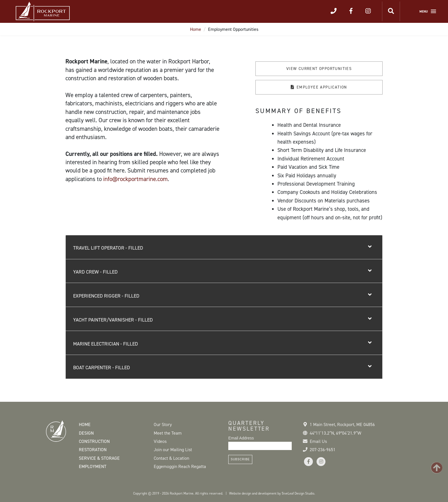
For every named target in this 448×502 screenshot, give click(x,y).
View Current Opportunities (319, 69)
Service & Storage (99, 458)
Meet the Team (168, 433)
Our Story (163, 424)
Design (86, 433)
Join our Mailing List (173, 450)
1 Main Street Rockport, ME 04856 (342, 424)
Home (196, 29)
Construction (94, 441)
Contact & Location (171, 458)
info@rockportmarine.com (135, 179)
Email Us (318, 441)
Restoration (93, 450)
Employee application (322, 87)
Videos (160, 441)
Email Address (241, 438)
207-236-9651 (323, 450)
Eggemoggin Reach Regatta (180, 466)
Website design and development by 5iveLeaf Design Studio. (272, 493)
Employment (93, 466)
